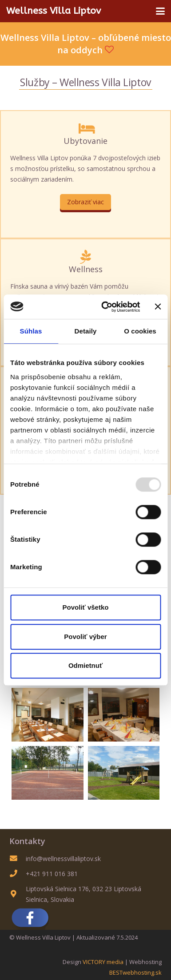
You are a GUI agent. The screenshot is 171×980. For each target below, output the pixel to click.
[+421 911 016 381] (18, 874)
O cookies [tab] (140, 331)
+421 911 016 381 (52, 874)
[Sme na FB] (85, 918)
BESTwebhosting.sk (135, 972)
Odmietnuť (85, 665)
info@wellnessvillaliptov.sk (63, 859)
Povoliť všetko (86, 607)
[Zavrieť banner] (158, 307)
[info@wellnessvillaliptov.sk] (18, 859)
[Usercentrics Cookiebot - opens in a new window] (105, 307)
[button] (160, 11)
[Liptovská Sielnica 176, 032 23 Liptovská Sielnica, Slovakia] (18, 894)
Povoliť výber (85, 637)
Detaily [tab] (86, 331)
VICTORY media (103, 962)
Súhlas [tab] (31, 331)
